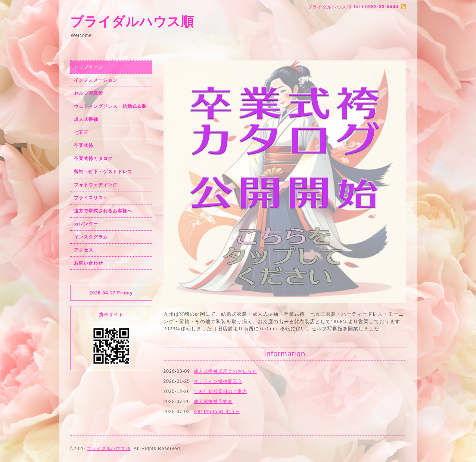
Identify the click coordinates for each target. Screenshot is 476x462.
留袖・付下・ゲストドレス (103, 172)
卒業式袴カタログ (93, 159)
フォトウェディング (96, 185)
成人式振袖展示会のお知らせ (225, 371)
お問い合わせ (88, 263)
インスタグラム (91, 237)
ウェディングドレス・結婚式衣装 (110, 106)
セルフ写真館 (88, 93)
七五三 (81, 132)
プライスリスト (91, 198)
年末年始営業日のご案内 (220, 391)
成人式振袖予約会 (213, 402)
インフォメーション (96, 80)
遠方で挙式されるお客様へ (103, 211)
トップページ (88, 67)
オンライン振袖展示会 (218, 381)
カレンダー (86, 224)
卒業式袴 (84, 146)
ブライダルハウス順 (132, 21)
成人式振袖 (86, 119)
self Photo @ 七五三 (217, 412)
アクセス (84, 250)
